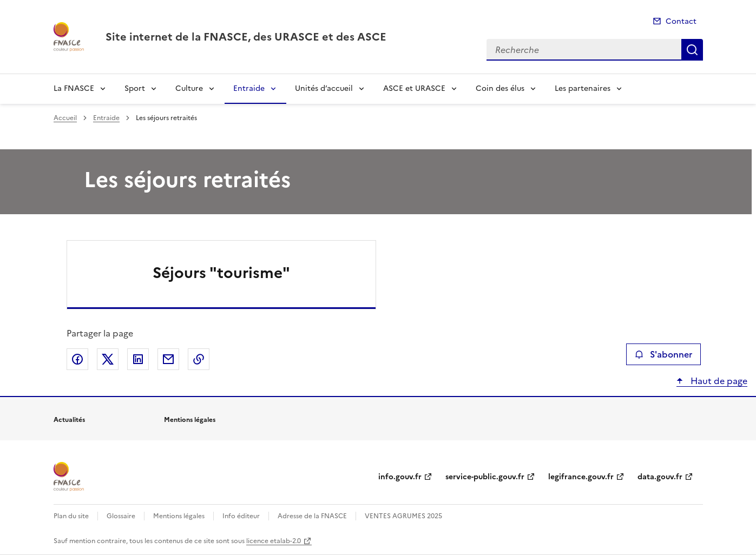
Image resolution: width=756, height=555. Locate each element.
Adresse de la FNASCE (312, 516)
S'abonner (663, 354)
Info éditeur (241, 516)
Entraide (249, 88)
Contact (681, 21)
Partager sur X (108, 359)
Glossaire (121, 516)
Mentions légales (179, 516)
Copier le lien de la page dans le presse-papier (199, 359)
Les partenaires (583, 88)
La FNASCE (74, 88)
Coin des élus (500, 88)
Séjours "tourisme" (221, 273)
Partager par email (168, 359)
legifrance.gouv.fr (581, 477)
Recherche (692, 50)
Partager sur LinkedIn (138, 359)
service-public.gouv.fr (485, 477)
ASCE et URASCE (414, 88)
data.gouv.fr (660, 477)
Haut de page (718, 381)
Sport (135, 88)
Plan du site (71, 516)
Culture (189, 88)
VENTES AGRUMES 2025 (403, 516)
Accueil (65, 118)
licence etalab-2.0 (274, 541)
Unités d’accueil (324, 88)
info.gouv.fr (400, 477)
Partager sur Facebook (77, 359)
